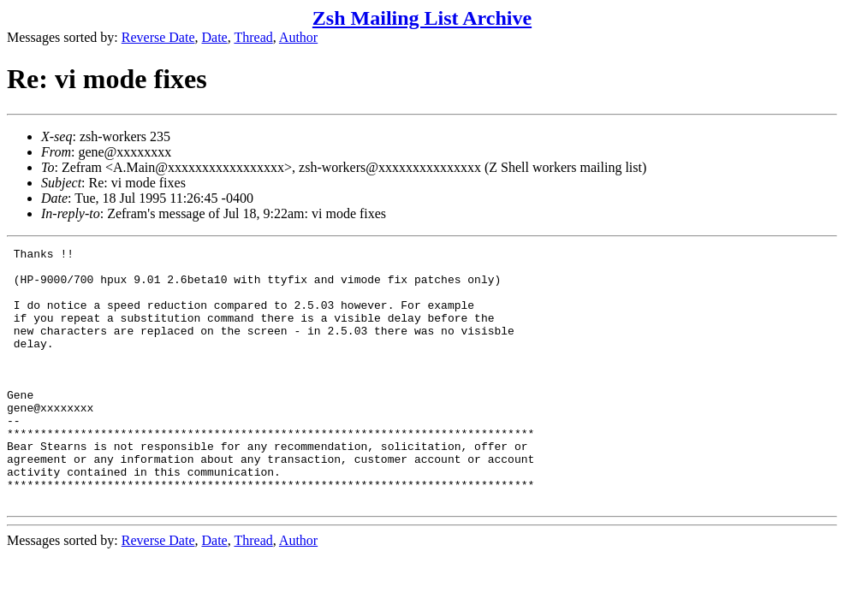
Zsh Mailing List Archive (422, 18)
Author (298, 37)
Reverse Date (158, 37)
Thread (253, 37)
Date (215, 37)
